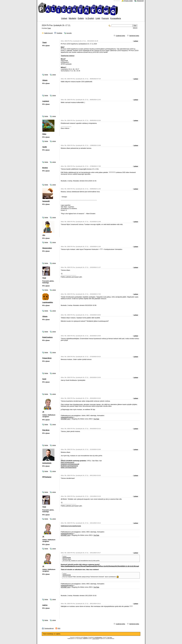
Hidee (44, 134)
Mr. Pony (110, 637)
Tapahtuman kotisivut (68, 56)
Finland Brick (47, 358)
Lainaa (136, 41)
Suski (44, 379)
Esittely (81, 18)
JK (43, 412)
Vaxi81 (45, 147)
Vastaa (46, 75)
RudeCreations (48, 337)
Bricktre (45, 168)
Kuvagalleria (116, 18)
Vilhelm (45, 80)
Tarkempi (135, 28)
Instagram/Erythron (67, 417)
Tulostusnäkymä (49, 628)
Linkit (98, 18)
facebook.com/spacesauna (69, 466)
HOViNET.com (65, 419)
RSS (59, 628)
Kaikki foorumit (49, 33)
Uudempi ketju (121, 36)
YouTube (96, 419)
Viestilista (59, 33)
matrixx (45, 605)
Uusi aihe (69, 33)
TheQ (44, 278)
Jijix (44, 235)
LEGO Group (96, 639)
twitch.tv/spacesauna (68, 462)
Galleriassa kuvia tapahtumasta (71, 526)
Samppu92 (46, 201)
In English (90, 18)
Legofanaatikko (48, 302)
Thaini (49, 28)
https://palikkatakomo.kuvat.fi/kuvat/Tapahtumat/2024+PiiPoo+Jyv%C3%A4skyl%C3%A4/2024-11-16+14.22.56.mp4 (100, 566)
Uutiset (64, 18)
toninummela (47, 463)
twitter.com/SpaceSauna (69, 467)
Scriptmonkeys (99, 637)
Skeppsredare (47, 248)
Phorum (86, 637)
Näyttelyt (72, 18)
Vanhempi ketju (134, 36)
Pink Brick (46, 430)
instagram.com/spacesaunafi (70, 464)
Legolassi (46, 101)
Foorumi (105, 18)
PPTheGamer (47, 477)
